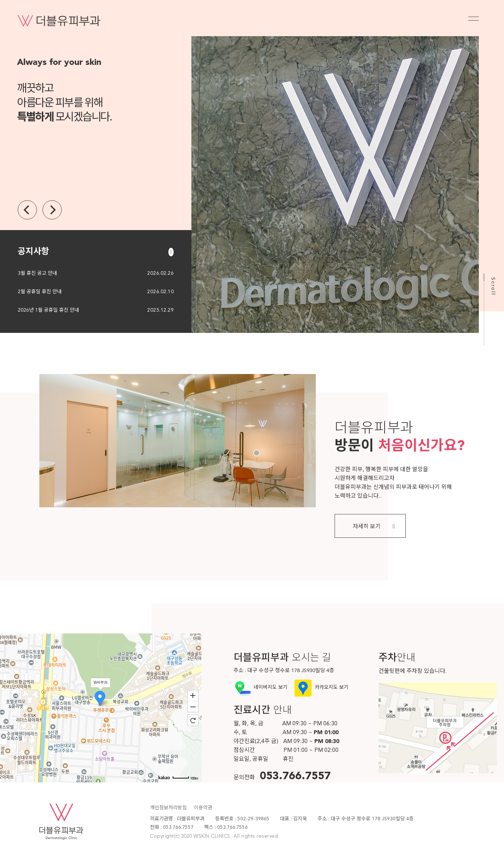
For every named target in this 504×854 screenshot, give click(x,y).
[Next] (52, 210)
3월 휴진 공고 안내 (37, 273)
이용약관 (203, 808)
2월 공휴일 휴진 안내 (40, 292)
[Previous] (27, 210)
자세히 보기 (374, 527)
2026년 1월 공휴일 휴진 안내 (48, 310)
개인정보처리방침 (168, 808)
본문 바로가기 (0, 0)
